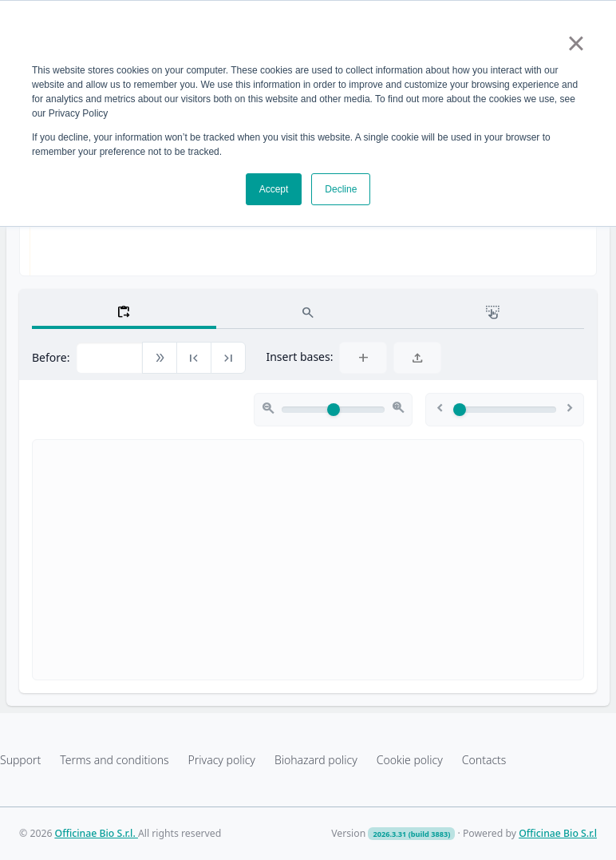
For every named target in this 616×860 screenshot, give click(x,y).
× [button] (576, 43)
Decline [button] (341, 189)
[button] (160, 358)
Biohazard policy (316, 760)
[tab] (124, 312)
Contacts (484, 760)
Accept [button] (274, 189)
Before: (51, 357)
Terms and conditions (114, 760)
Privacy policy (222, 760)
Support (20, 760)
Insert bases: (299, 357)
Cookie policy (410, 760)
